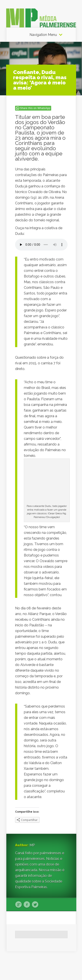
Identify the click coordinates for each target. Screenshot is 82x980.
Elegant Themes (46, 963)
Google (18, 905)
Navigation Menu (43, 35)
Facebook (27, 905)
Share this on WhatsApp (35, 108)
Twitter (35, 905)
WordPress (68, 968)
